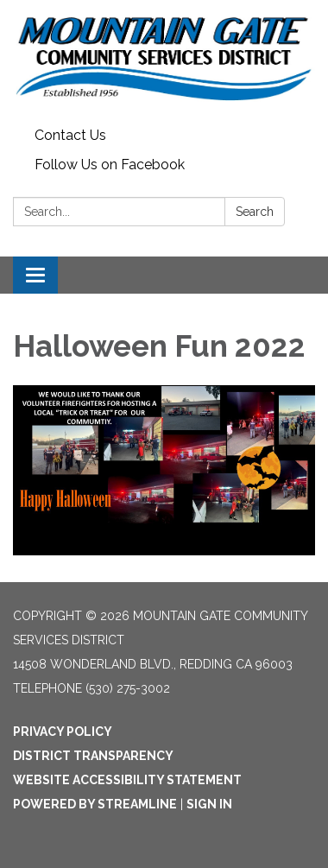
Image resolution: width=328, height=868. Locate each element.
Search (255, 212)
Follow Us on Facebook (110, 165)
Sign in (209, 804)
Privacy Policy (63, 732)
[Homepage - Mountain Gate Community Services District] (164, 60)
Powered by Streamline (95, 804)
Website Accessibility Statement (127, 780)
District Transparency (93, 756)
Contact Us (70, 135)
